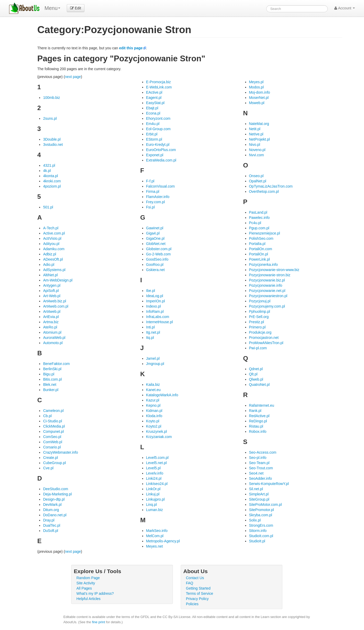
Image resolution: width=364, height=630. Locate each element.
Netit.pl (255, 129)
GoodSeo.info (157, 259)
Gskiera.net (155, 270)
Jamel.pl (153, 358)
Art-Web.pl (52, 296)
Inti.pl (150, 327)
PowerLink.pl (259, 259)
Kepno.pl (153, 405)
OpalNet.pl (258, 181)
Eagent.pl (154, 98)
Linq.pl (151, 505)
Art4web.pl (52, 311)
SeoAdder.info (260, 478)
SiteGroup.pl (259, 499)
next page (73, 77)
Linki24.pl (154, 478)
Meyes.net (154, 546)
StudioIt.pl (257, 541)
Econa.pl (153, 113)
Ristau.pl (256, 426)
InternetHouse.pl (159, 322)
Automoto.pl (53, 343)
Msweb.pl (257, 103)
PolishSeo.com (261, 238)
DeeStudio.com (56, 489)
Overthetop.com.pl (264, 191)
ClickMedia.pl (54, 426)
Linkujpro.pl (155, 499)
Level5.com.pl (157, 458)
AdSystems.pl (54, 270)
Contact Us (195, 578)
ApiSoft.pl (51, 291)
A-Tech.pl (51, 228)
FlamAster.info (158, 197)
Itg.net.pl (153, 332)
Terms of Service (199, 593)
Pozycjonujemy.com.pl (267, 306)
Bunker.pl (51, 390)
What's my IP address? (95, 593)
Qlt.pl (253, 374)
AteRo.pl (50, 327)
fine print (99, 622)
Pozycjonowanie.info (266, 285)
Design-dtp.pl (54, 499)
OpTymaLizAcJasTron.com (271, 186)
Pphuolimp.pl (260, 311)
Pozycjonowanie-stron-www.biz (274, 270)
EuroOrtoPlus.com (161, 150)
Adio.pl (49, 265)
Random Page (88, 578)
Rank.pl (255, 411)
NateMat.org (259, 124)
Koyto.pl (153, 421)
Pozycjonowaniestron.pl (268, 296)
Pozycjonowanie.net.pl (267, 291)
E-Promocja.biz (158, 82)
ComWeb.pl (53, 442)
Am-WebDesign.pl (58, 280)
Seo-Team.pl (259, 463)
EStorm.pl (154, 139)
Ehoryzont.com (158, 118)
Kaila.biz (153, 385)
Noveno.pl (257, 150)
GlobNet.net (156, 244)
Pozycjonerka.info (263, 265)
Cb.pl (47, 416)
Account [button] (345, 8)
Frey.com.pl (155, 202)
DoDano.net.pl (55, 515)
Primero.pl (257, 327)
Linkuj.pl (153, 494)
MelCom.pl (155, 536)
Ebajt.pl (152, 108)
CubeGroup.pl (54, 463)
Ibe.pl (150, 291)
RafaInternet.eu (262, 405)
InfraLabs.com (158, 317)
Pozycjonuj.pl (260, 301)
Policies (192, 604)
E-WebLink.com (159, 87)
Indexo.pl (153, 306)
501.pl (48, 207)
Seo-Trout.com (261, 468)
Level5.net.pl (156, 463)
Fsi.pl (150, 207)
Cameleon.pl (53, 411)
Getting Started (198, 588)
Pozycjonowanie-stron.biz (270, 275)
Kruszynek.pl (156, 431)
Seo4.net (256, 473)
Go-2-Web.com (158, 254)
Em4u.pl (153, 124)
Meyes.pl (256, 82)
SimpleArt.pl (259, 494)
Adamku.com (54, 249)
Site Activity (86, 583)
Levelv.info (155, 473)
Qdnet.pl (256, 369)
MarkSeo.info (157, 531)
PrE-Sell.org (259, 317)
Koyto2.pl (154, 426)
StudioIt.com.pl (261, 536)
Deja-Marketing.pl (57, 494)
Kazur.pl (153, 400)
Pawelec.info (259, 218)
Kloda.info (154, 416)
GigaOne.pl (155, 238)
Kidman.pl (154, 411)
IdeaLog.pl (154, 296)
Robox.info (258, 431)
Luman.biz (154, 510)
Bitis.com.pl (52, 379)
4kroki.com (52, 181)
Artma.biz (51, 322)
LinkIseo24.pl (157, 484)
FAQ (190, 583)
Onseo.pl (256, 176)
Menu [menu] (52, 8)
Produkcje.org (260, 332)
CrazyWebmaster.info (60, 452)
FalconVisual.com (160, 186)
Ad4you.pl (51, 244)
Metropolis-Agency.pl (163, 541)
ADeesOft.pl (53, 259)
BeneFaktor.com (56, 364)
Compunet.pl (53, 431)
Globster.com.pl (159, 249)
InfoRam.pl (155, 311)
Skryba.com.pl (261, 515)
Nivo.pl (255, 145)
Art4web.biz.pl (54, 301)
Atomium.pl (52, 332)
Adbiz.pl (50, 254)
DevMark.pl (52, 505)
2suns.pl (50, 118)
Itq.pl (150, 338)
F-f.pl (150, 181)
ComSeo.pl (52, 437)
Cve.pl (48, 468)
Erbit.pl (152, 134)
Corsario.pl (52, 447)
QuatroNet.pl (259, 385)
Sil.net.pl (256, 489)
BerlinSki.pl (52, 369)
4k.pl (47, 171)
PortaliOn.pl (259, 254)
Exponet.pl (155, 155)
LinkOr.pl (153, 489)
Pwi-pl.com (258, 348)
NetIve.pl (256, 134)
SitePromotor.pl (262, 510)
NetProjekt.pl (259, 139)
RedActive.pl (259, 416)
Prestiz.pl (257, 322)
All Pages (84, 588)
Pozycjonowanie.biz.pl (267, 280)
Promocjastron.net (264, 338)
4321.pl (49, 165)
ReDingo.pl (258, 421)
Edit (76, 8)
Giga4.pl (153, 233)
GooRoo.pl (155, 265)
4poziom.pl (52, 186)
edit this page (131, 48)
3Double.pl (52, 139)
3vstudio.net (53, 145)
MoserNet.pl (259, 98)
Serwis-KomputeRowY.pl (269, 484)
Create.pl (50, 458)
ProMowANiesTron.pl (266, 343)
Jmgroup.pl (155, 364)
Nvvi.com (257, 155)
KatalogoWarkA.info (162, 395)
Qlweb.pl (256, 379)
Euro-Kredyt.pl (158, 145)
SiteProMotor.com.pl (265, 505)
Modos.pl (256, 87)
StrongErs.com (261, 525)
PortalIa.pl (257, 244)
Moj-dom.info (260, 92)
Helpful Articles (89, 599)
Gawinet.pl (155, 228)
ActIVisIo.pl (52, 238)
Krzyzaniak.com (159, 437)
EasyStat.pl (155, 103)
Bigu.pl (49, 374)
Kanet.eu (153, 390)
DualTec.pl (51, 525)
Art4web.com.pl (56, 306)
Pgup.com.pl (259, 228)
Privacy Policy (197, 599)
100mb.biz (51, 98)
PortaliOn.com (261, 249)
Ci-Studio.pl (52, 421)
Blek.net (50, 385)
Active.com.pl (54, 233)
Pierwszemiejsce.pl (265, 233)
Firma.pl (153, 191)
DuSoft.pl (51, 531)
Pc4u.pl (255, 223)
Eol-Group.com (158, 129)
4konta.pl (50, 176)
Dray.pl (49, 520)
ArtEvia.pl (51, 317)
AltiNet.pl (50, 275)
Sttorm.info (258, 531)
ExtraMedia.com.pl (161, 160)
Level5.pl (153, 468)
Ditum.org (51, 510)
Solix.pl (255, 520)
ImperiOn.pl (155, 301)
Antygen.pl (52, 285)
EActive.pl (154, 92)
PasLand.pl (258, 212)
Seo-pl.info (258, 458)
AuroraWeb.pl (54, 338)
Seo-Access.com (263, 452)
